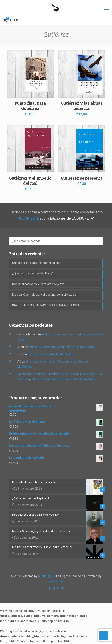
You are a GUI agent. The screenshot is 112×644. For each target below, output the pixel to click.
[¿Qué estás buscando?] (56, 241)
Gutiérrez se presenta (82, 178)
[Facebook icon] (50, 588)
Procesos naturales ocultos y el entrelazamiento (66, 379)
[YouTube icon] (58, 588)
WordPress (56, 581)
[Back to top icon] (104, 636)
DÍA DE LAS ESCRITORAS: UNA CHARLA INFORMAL (47, 305)
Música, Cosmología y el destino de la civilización (45, 295)
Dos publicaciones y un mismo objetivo (38, 284)
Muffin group (47, 576)
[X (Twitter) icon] (54, 588)
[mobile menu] (106, 8)
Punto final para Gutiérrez (30, 106)
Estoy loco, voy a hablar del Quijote (51, 354)
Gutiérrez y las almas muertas (82, 106)
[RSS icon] (63, 588)
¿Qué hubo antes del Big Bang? (33, 273)
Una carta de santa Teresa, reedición (37, 263)
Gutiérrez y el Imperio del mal (30, 181)
